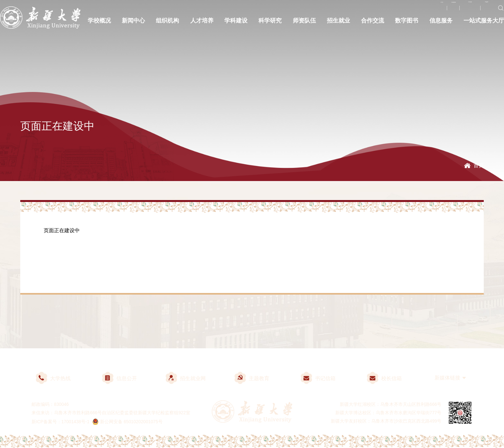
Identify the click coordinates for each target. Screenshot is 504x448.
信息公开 (119, 378)
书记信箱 (318, 378)
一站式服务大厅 (484, 23)
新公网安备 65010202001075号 (128, 422)
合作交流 (373, 23)
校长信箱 (384, 378)
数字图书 (407, 23)
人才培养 (202, 23)
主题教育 (252, 378)
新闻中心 (133, 23)
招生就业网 (186, 378)
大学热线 (452, 10)
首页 (479, 165)
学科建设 (236, 23)
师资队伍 (304, 23)
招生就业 (338, 23)
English (481, 10)
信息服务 (441, 23)
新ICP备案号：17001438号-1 (60, 422)
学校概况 (99, 23)
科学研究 (270, 23)
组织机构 (167, 23)
